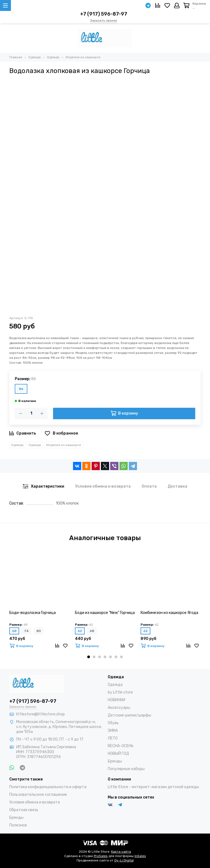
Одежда (17, 445)
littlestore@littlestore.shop (40, 714)
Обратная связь (24, 810)
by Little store (120, 692)
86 (21, 389)
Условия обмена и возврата (35, 802)
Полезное (18, 825)
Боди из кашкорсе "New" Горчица (105, 613)
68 (14, 631)
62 (80, 631)
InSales (140, 856)
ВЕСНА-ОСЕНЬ (121, 746)
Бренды (115, 761)
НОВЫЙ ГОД (118, 754)
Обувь (113, 723)
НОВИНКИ (116, 700)
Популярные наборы (126, 769)
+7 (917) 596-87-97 (104, 14)
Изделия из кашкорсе (64, 445)
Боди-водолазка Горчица (33, 613)
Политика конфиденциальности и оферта (48, 787)
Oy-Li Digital (124, 860)
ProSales (101, 856)
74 (26, 631)
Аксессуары (119, 708)
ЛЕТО (113, 738)
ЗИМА (113, 731)
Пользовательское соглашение (38, 795)
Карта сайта (121, 852)
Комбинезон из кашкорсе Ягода (169, 613)
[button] (89, 657)
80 (39, 631)
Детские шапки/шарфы (129, 715)
